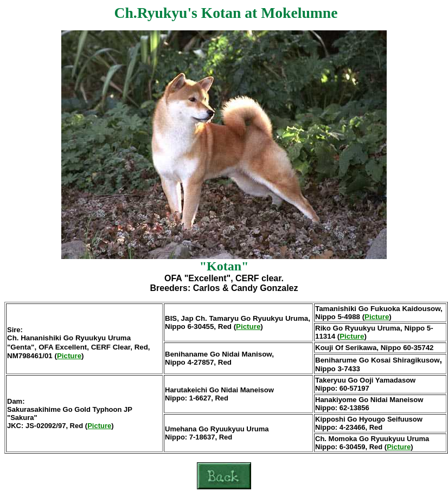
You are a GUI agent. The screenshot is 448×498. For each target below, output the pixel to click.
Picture (69, 356)
